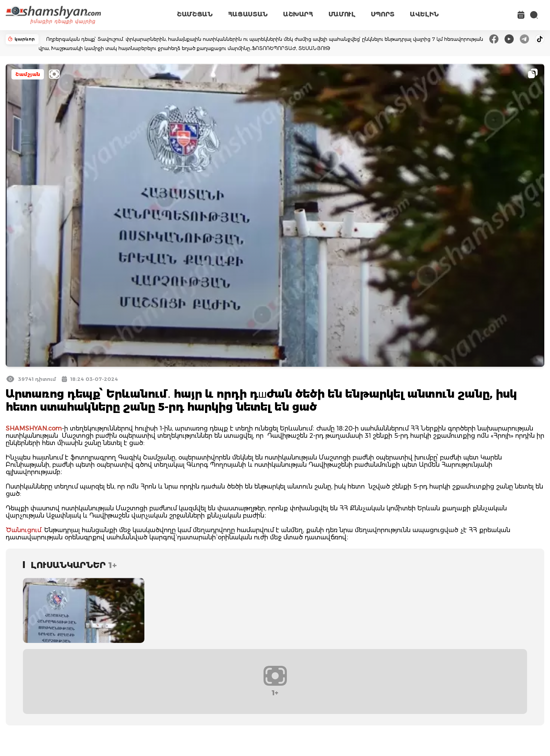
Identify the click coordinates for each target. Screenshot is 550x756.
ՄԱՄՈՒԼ (342, 14)
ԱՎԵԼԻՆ (424, 14)
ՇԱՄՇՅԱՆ (195, 14)
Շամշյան (28, 74)
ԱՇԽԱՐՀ (298, 14)
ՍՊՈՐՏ (383, 14)
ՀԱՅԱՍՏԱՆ (248, 14)
